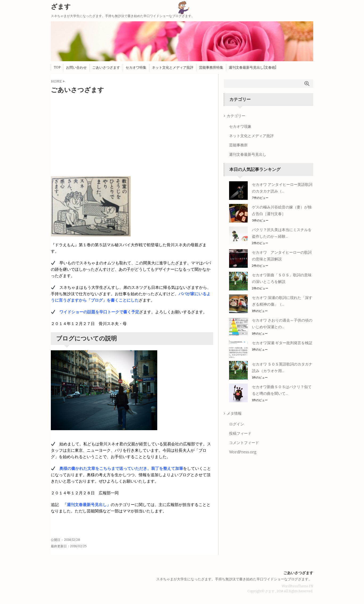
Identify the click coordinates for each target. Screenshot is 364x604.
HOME (56, 81)
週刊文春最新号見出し (248, 155)
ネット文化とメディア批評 (173, 67)
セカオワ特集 (136, 67)
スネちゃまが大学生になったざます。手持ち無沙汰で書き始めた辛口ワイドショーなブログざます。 (234, 579)
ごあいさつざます (106, 67)
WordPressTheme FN (297, 586)
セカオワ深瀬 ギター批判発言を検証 (282, 343)
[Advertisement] (132, 134)
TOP (57, 67)
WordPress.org (243, 452)
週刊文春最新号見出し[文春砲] (253, 67)
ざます (61, 7)
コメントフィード (244, 443)
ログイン (237, 424)
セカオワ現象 (240, 127)
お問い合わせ (76, 67)
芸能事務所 (238, 145)
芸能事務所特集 (211, 67)
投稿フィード (240, 434)
